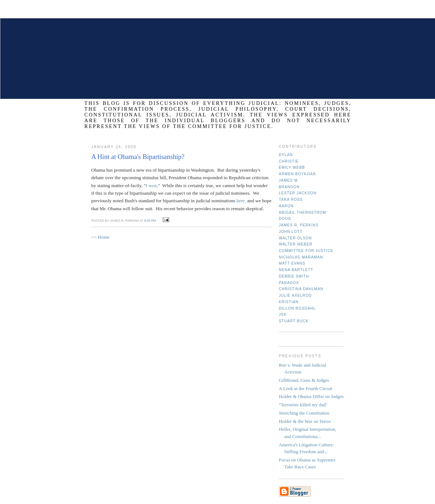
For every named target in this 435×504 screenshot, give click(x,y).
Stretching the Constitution (304, 413)
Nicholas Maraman (301, 257)
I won (151, 185)
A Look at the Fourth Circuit (306, 388)
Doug (285, 219)
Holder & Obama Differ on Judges (311, 396)
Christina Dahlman (301, 289)
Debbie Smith (294, 276)
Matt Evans (292, 263)
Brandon (289, 187)
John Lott (291, 232)
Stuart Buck (294, 321)
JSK (283, 315)
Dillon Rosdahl (297, 308)
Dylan (286, 155)
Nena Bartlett (296, 270)
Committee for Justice (306, 251)
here (241, 201)
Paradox (289, 283)
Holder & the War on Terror (305, 421)
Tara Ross (291, 200)
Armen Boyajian (297, 174)
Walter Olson (295, 238)
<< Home (100, 237)
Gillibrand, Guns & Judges (304, 380)
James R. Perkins (299, 225)
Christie (289, 161)
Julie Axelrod (295, 295)
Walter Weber (296, 244)
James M (288, 180)
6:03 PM (150, 221)
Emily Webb (292, 167)
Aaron (286, 206)
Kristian (289, 302)
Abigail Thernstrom (302, 213)
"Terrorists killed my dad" (303, 405)
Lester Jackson (298, 193)
